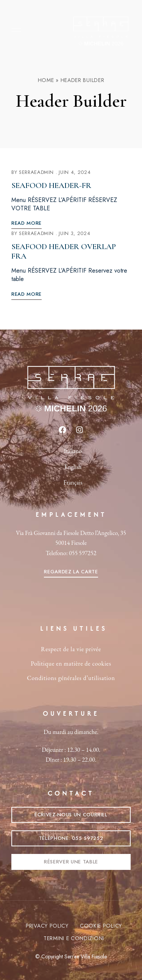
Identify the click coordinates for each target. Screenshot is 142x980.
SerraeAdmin (36, 172)
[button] (71, 572)
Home (46, 80)
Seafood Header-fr (51, 185)
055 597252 (83, 553)
